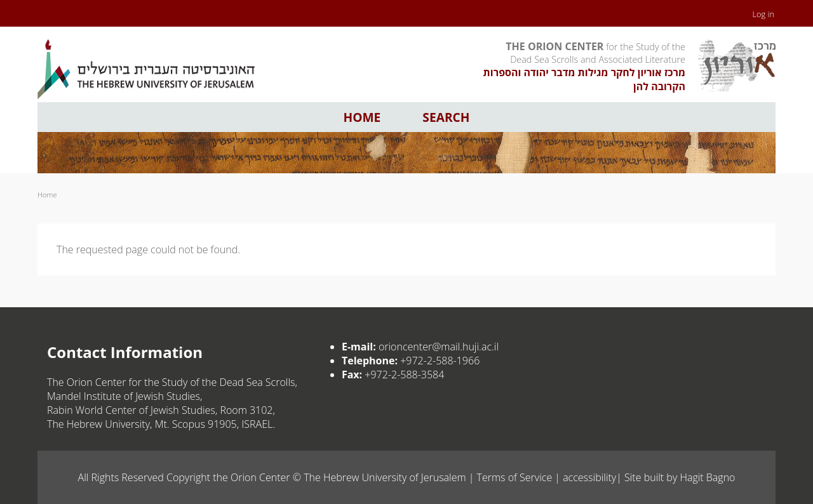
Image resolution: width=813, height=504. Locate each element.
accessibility (589, 477)
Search (446, 117)
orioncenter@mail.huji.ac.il (439, 347)
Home (362, 117)
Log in (764, 14)
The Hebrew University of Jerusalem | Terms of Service (428, 477)
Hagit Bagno (707, 477)
